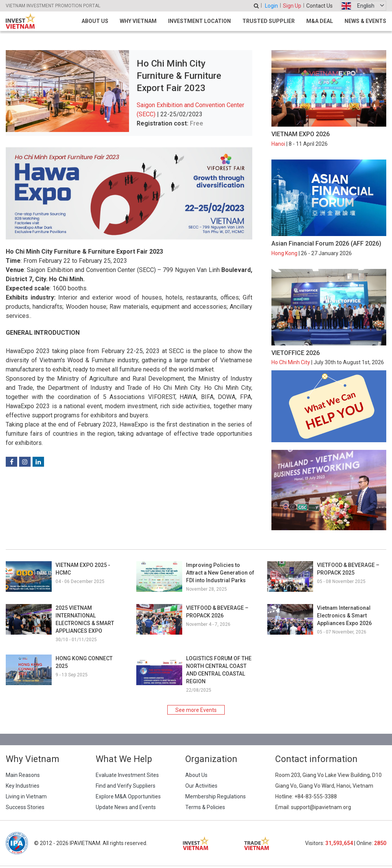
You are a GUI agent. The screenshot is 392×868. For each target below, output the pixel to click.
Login (271, 6)
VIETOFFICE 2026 (296, 353)
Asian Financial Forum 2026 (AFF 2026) (326, 243)
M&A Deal (320, 21)
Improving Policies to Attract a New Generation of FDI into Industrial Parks (220, 573)
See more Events (196, 710)
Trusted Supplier (269, 21)
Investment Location (199, 21)
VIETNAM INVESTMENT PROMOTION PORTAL (53, 6)
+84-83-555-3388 (316, 796)
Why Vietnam (138, 21)
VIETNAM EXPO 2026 (301, 134)
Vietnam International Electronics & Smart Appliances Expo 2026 (344, 616)
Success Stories (25, 807)
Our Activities (201, 786)
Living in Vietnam (26, 796)
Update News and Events (126, 807)
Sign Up (292, 6)
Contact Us (319, 6)
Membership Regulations (216, 796)
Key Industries (23, 786)
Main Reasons (23, 775)
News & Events (365, 21)
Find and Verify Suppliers (126, 786)
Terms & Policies (205, 807)
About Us (95, 21)
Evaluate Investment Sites (127, 775)
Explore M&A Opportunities (128, 796)
